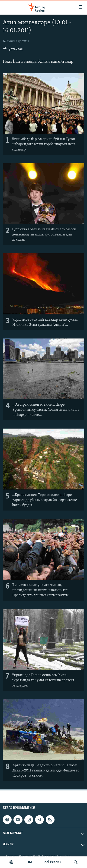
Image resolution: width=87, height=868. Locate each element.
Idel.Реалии (53, 862)
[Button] (13, 50)
